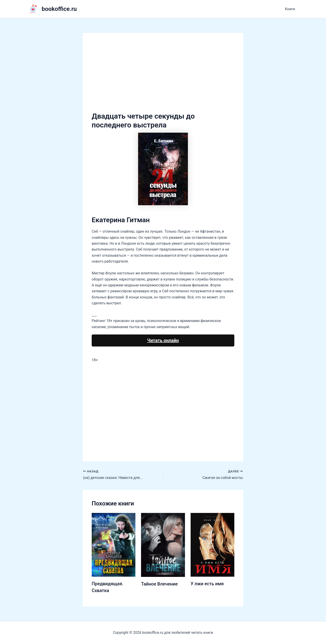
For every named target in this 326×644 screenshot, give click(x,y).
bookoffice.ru (59, 9)
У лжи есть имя (207, 584)
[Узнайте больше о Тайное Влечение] (163, 545)
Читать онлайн (163, 340)
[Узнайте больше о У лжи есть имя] (212, 545)
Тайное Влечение (159, 584)
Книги (290, 9)
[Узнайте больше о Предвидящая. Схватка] (114, 545)
